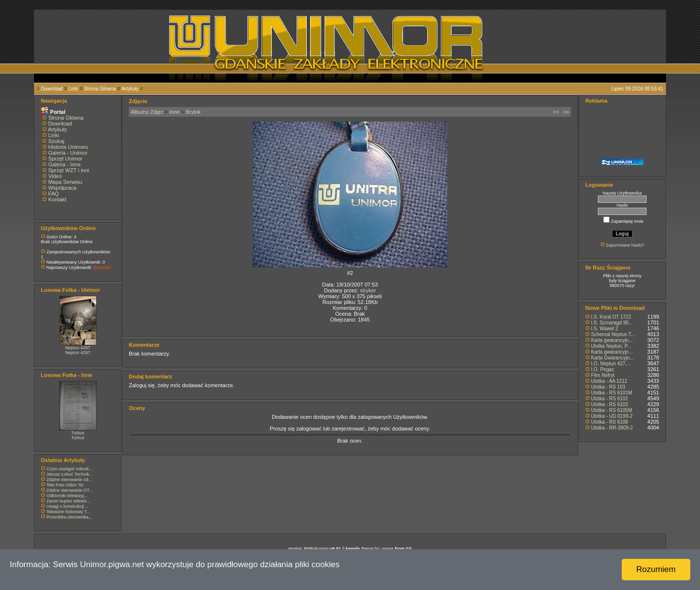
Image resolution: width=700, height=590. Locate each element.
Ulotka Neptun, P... (611, 346)
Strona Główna (100, 89)
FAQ (53, 194)
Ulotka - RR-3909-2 (612, 428)
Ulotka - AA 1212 (609, 381)
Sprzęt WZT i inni (69, 170)
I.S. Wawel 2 (605, 329)
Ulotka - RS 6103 (610, 404)
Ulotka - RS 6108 (610, 422)
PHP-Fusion (316, 549)
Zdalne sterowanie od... (70, 480)
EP (409, 549)
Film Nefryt (603, 375)
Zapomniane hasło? (625, 245)
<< (556, 112)
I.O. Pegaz (603, 369)
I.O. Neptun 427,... (611, 364)
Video (55, 176)
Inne (174, 112)
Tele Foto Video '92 (65, 485)
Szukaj (56, 141)
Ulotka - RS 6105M (612, 410)
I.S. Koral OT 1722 (611, 317)
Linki (73, 89)
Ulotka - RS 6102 (610, 399)
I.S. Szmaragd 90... (612, 323)
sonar (388, 549)
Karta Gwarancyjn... (612, 358)
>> (566, 112)
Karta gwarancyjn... (612, 340)
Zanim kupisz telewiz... (69, 501)
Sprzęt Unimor (65, 159)
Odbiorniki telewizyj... (67, 496)
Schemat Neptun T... (613, 334)
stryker (368, 290)
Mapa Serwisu (65, 182)
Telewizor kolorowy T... (68, 512)
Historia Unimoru (68, 147)
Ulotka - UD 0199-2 (612, 416)
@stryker (102, 268)
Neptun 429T (78, 348)
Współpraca (62, 188)
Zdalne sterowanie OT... (70, 490)
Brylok (193, 112)
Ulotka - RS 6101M (612, 393)
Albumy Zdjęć (147, 112)
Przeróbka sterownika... (70, 517)
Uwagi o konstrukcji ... (68, 506)
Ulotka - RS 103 (608, 387)
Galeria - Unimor (68, 153)
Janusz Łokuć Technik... (70, 474)
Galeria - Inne (64, 164)
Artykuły (130, 89)
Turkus (78, 433)
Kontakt (57, 199)
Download (52, 89)
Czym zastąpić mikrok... (70, 469)
